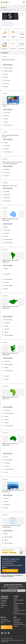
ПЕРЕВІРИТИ (21, 591)
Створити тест (10, 571)
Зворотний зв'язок (5, 627)
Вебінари (3, 604)
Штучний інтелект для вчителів (19, 611)
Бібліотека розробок (19, 600)
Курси (2, 607)
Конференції (4, 605)
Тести (15, 602)
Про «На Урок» (4, 619)
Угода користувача (5, 640)
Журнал (16, 598)
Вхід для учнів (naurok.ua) (17, 620)
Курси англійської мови (19, 614)
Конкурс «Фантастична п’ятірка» (19, 625)
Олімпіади (16, 609)
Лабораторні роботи (19, 604)
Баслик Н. (4, 20)
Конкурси (16, 607)
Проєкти (16, 605)
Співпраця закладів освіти (6, 622)
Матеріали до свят (18, 623)
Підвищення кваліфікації (4, 601)
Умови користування (14, 640)
